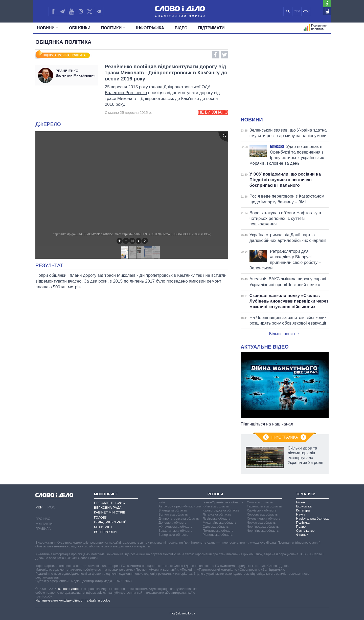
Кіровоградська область (221, 510)
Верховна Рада (108, 508)
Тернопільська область (264, 506)
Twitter (224, 55)
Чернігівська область (263, 531)
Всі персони (105, 532)
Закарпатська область (175, 531)
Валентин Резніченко (126, 93)
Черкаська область (261, 522)
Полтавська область (218, 531)
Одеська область (216, 527)
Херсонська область (262, 514)
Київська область (216, 506)
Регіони (215, 494)
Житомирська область (175, 527)
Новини (48, 28)
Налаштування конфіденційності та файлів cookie (73, 600)
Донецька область (172, 522)
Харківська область (261, 510)
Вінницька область (173, 510)
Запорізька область (173, 535)
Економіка (304, 506)
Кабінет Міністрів (110, 512)
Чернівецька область (263, 527)
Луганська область (217, 514)
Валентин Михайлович (76, 73)
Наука (301, 514)
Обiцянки (80, 28)
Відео (181, 28)
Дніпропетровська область (179, 518)
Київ (162, 502)
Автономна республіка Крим (180, 506)
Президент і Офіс (109, 503)
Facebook (216, 55)
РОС (306, 11)
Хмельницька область (263, 518)
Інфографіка (150, 28)
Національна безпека (312, 518)
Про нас (43, 519)
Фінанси (302, 535)
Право (301, 527)
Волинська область (173, 514)
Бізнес (301, 502)
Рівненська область (218, 535)
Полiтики (113, 28)
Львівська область (217, 518)
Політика (303, 522)
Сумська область (260, 502)
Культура (303, 510)
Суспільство (305, 531)
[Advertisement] (285, 78)
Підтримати (211, 28)
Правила (43, 529)
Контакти (44, 524)
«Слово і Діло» (68, 589)
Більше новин (284, 334)
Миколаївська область (220, 522)
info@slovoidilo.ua (182, 613)
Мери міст (103, 527)
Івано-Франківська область (223, 502)
